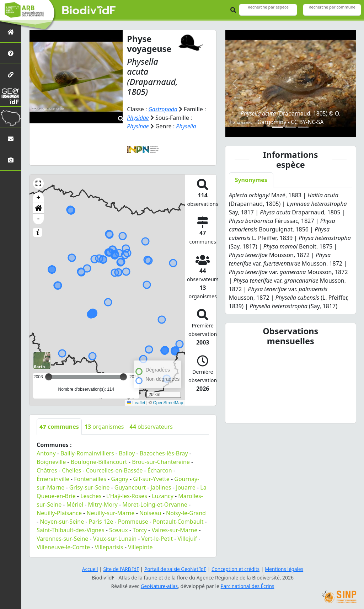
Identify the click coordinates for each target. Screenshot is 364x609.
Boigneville (51, 462)
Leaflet (136, 402)
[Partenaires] (11, 74)
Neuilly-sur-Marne (110, 513)
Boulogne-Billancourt (99, 462)
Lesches (91, 496)
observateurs (151, 427)
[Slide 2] (290, 127)
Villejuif (188, 539)
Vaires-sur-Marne (174, 530)
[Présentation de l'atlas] (11, 53)
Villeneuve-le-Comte (63, 547)
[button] (38, 183)
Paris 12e (101, 522)
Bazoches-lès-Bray (164, 453)
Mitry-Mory (103, 504)
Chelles (71, 470)
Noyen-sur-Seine (62, 522)
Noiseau (150, 513)
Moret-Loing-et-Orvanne (155, 504)
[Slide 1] (278, 127)
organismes (104, 427)
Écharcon (160, 470)
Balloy (127, 453)
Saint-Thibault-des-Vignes (71, 530)
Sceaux (119, 530)
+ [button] (39, 198)
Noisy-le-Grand (186, 513)
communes (59, 427)
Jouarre (186, 487)
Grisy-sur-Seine (90, 487)
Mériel (75, 504)
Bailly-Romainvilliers (87, 453)
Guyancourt (130, 487)
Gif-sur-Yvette (151, 479)
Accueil (87, 569)
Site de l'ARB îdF (119, 569)
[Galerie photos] (11, 160)
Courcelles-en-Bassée (114, 470)
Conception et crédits (237, 569)
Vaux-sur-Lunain (115, 539)
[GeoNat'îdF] (11, 96)
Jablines (161, 487)
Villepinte (140, 547)
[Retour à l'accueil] (11, 32)
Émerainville (53, 479)
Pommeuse (133, 522)
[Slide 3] (303, 127)
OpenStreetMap (168, 402)
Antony (46, 453)
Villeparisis (109, 547)
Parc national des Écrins (248, 586)
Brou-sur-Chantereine (161, 462)
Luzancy (163, 496)
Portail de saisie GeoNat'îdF (175, 569)
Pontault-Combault (178, 522)
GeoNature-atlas (159, 586)
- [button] (39, 219)
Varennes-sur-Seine (62, 539)
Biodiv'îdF (89, 11)
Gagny (120, 479)
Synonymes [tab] (251, 180)
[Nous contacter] (11, 138)
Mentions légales (287, 569)
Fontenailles (90, 479)
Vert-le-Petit (157, 539)
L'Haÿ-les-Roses (127, 496)
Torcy (140, 530)
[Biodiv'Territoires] (11, 117)
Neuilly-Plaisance (59, 513)
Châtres (47, 470)
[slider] (123, 377)
